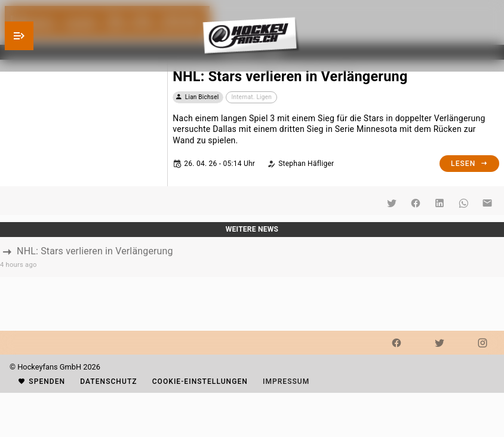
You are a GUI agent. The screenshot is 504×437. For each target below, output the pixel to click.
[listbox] (252, 257)
